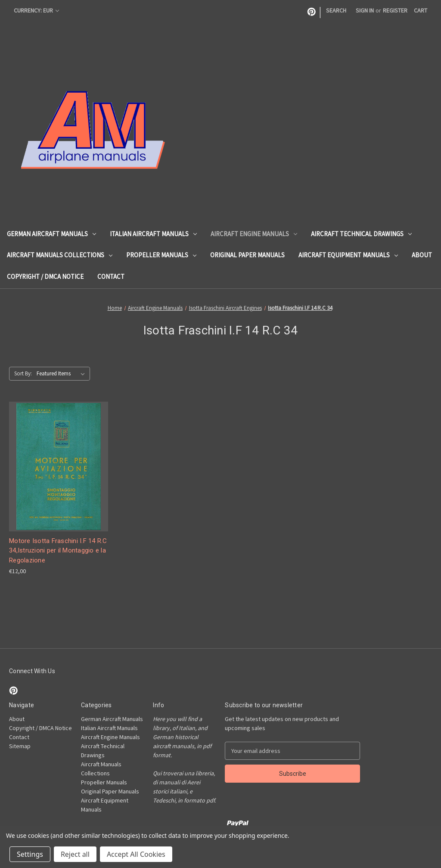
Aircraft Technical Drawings (361, 234)
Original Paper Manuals (247, 255)
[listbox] (62, 374)
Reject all (75, 854)
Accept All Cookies (136, 854)
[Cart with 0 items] (421, 11)
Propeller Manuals (161, 255)
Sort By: (23, 373)
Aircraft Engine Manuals (254, 234)
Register (395, 10)
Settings (30, 854)
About (422, 255)
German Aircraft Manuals (51, 234)
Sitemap (20, 746)
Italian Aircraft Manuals (153, 234)
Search (336, 10)
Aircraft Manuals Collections (60, 255)
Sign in (365, 10)
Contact (111, 276)
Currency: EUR (36, 10)
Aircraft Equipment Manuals (348, 255)
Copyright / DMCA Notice (45, 276)
